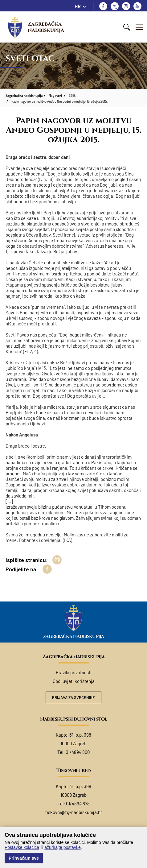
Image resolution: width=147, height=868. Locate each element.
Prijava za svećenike (73, 697)
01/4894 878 (78, 804)
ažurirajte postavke (63, 847)
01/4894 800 (78, 752)
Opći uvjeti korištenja (74, 681)
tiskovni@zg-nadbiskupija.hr (74, 812)
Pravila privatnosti (74, 672)
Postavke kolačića (22, 847)
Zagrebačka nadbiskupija (46, 27)
